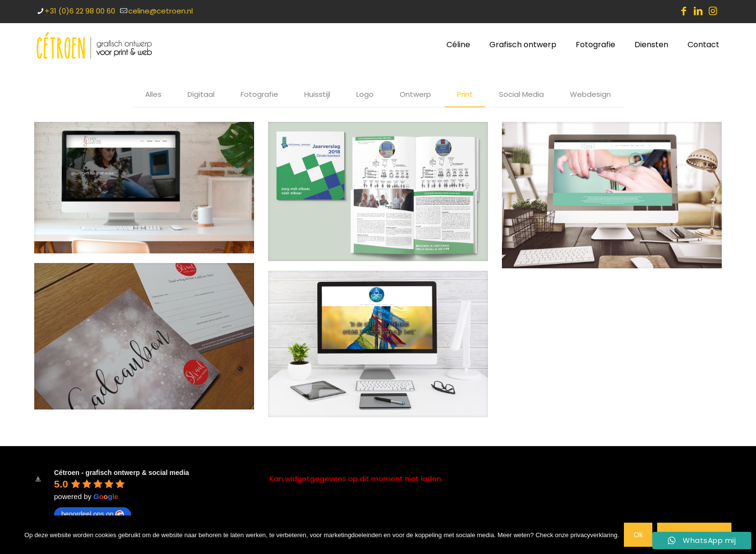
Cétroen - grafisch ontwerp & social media (121, 473)
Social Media (521, 94)
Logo (365, 94)
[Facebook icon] (684, 11)
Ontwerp (415, 94)
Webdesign (590, 94)
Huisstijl (317, 94)
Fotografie (259, 94)
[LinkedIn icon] (698, 11)
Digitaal (201, 94)
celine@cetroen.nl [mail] (161, 11)
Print (465, 94)
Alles (153, 94)
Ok (638, 534)
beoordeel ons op (93, 514)
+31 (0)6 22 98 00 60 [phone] (80, 11)
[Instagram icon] (713, 11)
